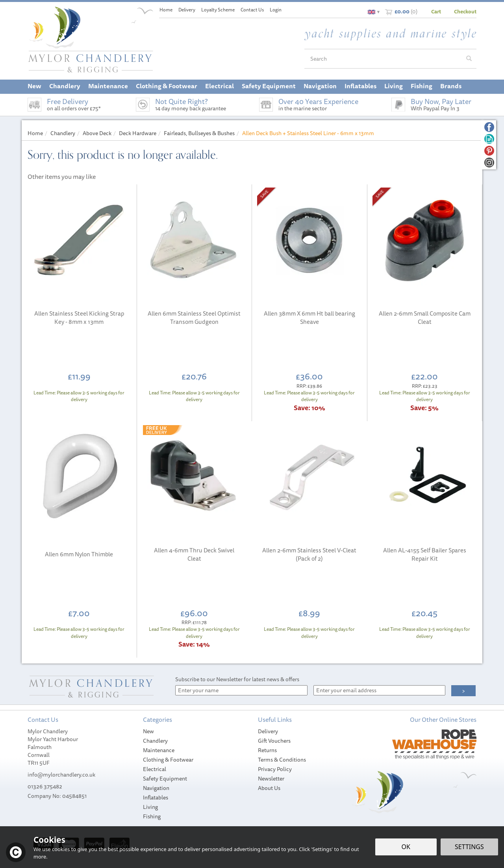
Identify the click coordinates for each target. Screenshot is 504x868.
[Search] (383, 59)
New (148, 731)
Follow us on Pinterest (489, 151)
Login (276, 10)
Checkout (465, 11)
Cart (436, 11)
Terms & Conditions (282, 760)
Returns (267, 750)
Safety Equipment (165, 779)
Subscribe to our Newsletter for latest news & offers (237, 679)
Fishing (152, 816)
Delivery (268, 731)
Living (150, 807)
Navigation (156, 788)
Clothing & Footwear (168, 760)
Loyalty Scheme (218, 10)
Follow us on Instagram (489, 163)
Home (166, 10)
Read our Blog (489, 139)
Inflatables (156, 797)
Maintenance (159, 750)
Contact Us (252, 10)
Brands (451, 86)
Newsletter (271, 779)
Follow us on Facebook (489, 127)
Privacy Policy (275, 769)
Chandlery (155, 741)
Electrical (155, 769)
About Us (269, 788)
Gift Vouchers (274, 741)
